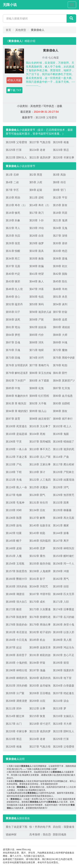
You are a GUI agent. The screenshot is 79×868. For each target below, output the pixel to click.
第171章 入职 (61, 602)
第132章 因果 (61, 503)
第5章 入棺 (36, 182)
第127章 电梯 (14, 495)
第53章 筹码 (37, 304)
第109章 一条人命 (16, 449)
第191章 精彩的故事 (39, 655)
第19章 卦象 (13, 220)
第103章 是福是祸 (16, 434)
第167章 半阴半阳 (39, 594)
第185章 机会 (37, 640)
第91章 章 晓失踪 (16, 403)
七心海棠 (53, 58)
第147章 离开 (61, 541)
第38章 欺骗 (37, 266)
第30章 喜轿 (60, 243)
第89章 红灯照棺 (39, 396)
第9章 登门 (59, 190)
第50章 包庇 (37, 297)
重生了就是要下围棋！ (16, 827)
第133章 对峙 (14, 510)
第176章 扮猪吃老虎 (39, 617)
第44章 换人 (37, 281)
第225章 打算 (14, 150)
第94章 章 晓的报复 (16, 411)
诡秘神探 (11, 834)
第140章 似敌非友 (39, 525)
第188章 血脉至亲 (39, 647)
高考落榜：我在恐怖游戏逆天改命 (39, 834)
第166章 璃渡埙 (15, 594)
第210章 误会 (61, 701)
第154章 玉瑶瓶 (15, 564)
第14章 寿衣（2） (39, 205)
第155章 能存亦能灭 (39, 564)
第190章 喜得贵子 (16, 655)
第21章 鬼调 (60, 220)
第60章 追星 (60, 320)
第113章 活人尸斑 (39, 457)
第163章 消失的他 (16, 586)
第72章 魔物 (60, 350)
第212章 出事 (37, 708)
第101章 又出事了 (39, 426)
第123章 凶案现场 (63, 480)
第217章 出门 (14, 724)
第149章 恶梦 (37, 548)
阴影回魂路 (60, 834)
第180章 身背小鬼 (63, 625)
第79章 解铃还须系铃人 (16, 373)
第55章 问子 (13, 312)
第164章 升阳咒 (39, 586)
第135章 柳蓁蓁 (62, 510)
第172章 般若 (14, 609)
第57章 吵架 (60, 312)
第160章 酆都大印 (16, 579)
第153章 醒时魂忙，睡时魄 (63, 556)
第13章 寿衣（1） (16, 205)
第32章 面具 (37, 251)
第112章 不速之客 (16, 457)
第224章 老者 (37, 150)
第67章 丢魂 (13, 342)
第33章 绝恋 (60, 251)
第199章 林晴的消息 (16, 678)
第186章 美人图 (62, 640)
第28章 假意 (13, 243)
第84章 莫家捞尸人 (63, 381)
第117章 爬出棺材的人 (63, 464)
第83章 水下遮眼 (39, 381)
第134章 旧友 (37, 510)
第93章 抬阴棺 (61, 403)
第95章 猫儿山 (38, 411)
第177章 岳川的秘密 (63, 617)
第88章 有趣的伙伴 (16, 396)
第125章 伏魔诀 (39, 487)
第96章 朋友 (60, 411)
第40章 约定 (13, 274)
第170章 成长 (37, 602)
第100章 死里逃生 (16, 426)
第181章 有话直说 (16, 632)
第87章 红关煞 (61, 388)
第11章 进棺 (37, 198)
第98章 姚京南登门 (39, 419)
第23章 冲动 (37, 228)
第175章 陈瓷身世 (16, 617)
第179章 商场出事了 (39, 625)
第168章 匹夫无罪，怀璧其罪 (63, 594)
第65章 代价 (37, 335)
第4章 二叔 (12, 182)
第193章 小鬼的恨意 (16, 663)
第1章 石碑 (12, 175)
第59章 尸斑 (37, 320)
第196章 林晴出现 (16, 670)
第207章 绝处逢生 (63, 693)
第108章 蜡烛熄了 (63, 442)
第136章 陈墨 (14, 518)
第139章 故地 (14, 525)
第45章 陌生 (60, 281)
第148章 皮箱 (14, 548)
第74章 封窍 (37, 358)
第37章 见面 (13, 266)
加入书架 (14, 80)
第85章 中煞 (13, 388)
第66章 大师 (60, 335)
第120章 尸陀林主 (63, 472)
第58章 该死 (13, 320)
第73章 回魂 (13, 358)
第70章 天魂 (13, 350)
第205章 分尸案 (15, 693)
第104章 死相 (37, 434)
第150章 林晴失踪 (63, 548)
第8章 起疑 (36, 190)
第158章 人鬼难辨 (39, 571)
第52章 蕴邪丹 (14, 304)
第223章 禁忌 (61, 150)
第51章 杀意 (60, 297)
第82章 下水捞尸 (16, 381)
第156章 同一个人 (63, 564)
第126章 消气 (61, 487)
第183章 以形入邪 (63, 632)
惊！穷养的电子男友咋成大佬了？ (39, 827)
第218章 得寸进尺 (39, 724)
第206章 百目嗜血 (39, 693)
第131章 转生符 (39, 503)
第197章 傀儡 (37, 670)
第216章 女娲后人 (63, 716)
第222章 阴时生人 (16, 157)
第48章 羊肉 (60, 289)
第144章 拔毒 (61, 533)
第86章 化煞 (37, 388)
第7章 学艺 (12, 190)
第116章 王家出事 (39, 464)
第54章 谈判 (60, 304)
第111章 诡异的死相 (63, 449)
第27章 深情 (60, 236)
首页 (8, 30)
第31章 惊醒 (13, 251)
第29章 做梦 (37, 243)
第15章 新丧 (60, 205)
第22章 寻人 (13, 228)
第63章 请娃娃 (61, 327)
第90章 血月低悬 (63, 396)
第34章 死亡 (13, 259)
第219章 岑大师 (62, 724)
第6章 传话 (59, 182)
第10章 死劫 (13, 198)
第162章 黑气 (61, 579)
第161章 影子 (37, 579)
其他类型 (21, 30)
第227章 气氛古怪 (39, 142)
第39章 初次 (60, 266)
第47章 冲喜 (37, 289)
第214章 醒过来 (15, 716)
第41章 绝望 (37, 274)
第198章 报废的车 (63, 670)
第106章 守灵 (14, 442)
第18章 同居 (60, 213)
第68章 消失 (37, 342)
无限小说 (10, 5)
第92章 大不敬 (38, 403)
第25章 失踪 (13, 236)
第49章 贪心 (13, 297)
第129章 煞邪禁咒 (63, 495)
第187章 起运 (14, 647)
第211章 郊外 (14, 708)
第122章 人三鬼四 (39, 480)
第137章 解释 (37, 518)
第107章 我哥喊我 (39, 442)
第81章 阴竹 (60, 373)
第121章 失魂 (14, 480)
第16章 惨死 (13, 213)
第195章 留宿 (61, 663)
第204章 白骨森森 (63, 686)
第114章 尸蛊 (61, 457)
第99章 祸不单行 (63, 419)
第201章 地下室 (62, 678)
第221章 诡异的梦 (39, 157)
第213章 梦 (60, 708)
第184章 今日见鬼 (16, 640)
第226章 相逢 (61, 142)
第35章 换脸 (37, 259)
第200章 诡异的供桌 (39, 678)
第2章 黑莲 (36, 175)
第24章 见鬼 (60, 228)
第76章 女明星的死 (16, 365)
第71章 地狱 (37, 350)
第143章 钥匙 (37, 533)
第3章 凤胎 (59, 175)
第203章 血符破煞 (39, 686)
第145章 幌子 (14, 541)
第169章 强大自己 (16, 602)
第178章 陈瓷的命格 (16, 625)
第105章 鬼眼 (61, 434)
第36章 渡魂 (60, 259)
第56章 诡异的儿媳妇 (39, 312)
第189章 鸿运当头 (63, 647)
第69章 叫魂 (60, 342)
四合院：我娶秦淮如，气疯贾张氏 (63, 827)
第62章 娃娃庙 (38, 327)
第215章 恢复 (37, 716)
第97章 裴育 (13, 419)
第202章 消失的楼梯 (16, 686)
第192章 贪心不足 (63, 655)
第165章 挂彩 (61, 586)
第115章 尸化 (14, 464)
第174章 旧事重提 (63, 609)
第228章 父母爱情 (46, 117)
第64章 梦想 (13, 335)
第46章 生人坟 (14, 289)
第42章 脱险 (60, 274)
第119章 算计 (37, 472)
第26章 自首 (37, 236)
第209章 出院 (37, 701)
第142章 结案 (14, 533)
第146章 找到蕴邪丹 (39, 541)
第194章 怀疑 (37, 663)
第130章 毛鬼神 (15, 503)
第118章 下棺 (14, 472)
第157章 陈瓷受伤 (16, 571)
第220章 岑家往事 (63, 157)
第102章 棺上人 (62, 426)
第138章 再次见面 (63, 518)
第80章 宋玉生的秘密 (39, 373)
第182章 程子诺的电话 (39, 632)
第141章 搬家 (61, 525)
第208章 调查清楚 (16, 701)
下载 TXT (14, 90)
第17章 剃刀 (37, 213)
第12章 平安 (60, 198)
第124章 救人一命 (16, 487)
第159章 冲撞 (61, 571)
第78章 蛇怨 (60, 365)
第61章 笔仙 (13, 327)
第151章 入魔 (14, 556)
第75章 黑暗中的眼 (63, 358)
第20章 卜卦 (37, 220)
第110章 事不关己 (39, 449)
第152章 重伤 (37, 556)
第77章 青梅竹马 (39, 365)
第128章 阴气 (37, 495)
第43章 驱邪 (13, 281)
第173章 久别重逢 (39, 609)
